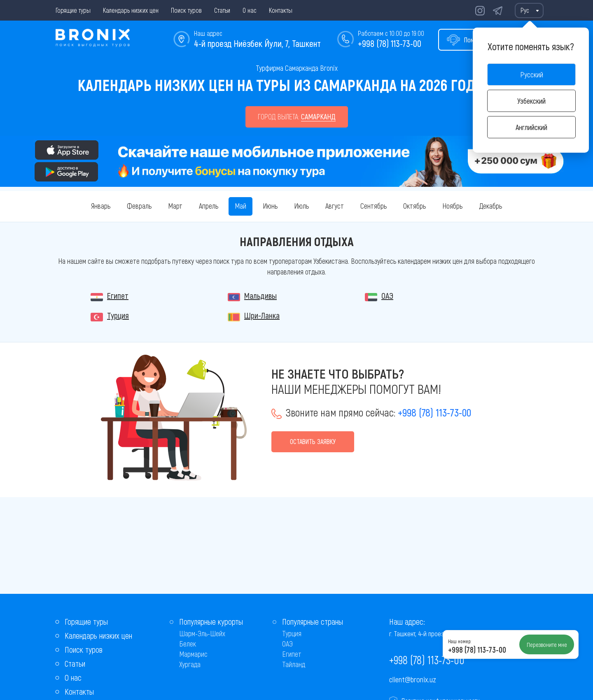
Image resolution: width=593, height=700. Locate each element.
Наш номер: (460, 641)
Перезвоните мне (547, 644)
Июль (301, 206)
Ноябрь (452, 206)
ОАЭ (387, 295)
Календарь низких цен (131, 10)
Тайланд (294, 664)
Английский (531, 127)
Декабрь (490, 206)
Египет (118, 295)
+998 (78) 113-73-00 (390, 43)
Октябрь (414, 206)
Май (240, 206)
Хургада (190, 664)
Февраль (139, 206)
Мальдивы (260, 295)
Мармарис (193, 654)
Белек (188, 644)
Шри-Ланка (262, 315)
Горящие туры (73, 10)
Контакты (281, 10)
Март (175, 206)
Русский (532, 74)
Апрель (209, 206)
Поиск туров (186, 10)
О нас (250, 10)
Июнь (270, 206)
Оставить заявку (313, 441)
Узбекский (531, 101)
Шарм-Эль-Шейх (202, 633)
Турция (118, 315)
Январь (101, 206)
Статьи (222, 10)
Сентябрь (374, 206)
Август (335, 206)
